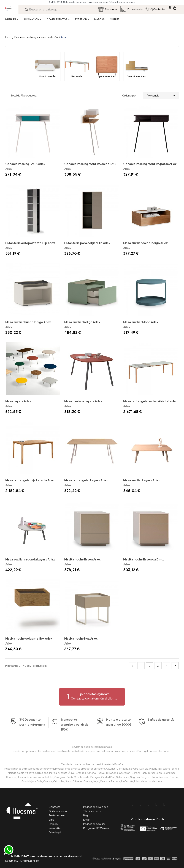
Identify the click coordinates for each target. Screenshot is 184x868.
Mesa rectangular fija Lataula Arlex (30, 480)
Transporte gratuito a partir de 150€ (75, 717)
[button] (92, 697)
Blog (52, 820)
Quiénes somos (58, 811)
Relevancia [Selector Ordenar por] (161, 95)
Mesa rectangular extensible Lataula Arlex (149, 401)
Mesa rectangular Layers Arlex (86, 480)
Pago (86, 815)
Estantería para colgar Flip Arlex (87, 243)
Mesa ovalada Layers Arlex (83, 401)
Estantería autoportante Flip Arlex (30, 243)
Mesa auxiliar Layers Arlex (142, 480)
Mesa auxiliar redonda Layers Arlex (30, 559)
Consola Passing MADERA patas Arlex (150, 164)
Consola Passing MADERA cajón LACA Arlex (91, 164)
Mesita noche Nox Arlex (81, 638)
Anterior (132, 666)
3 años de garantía (161, 727)
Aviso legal (55, 832)
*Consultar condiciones (122, 2)
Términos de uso (93, 811)
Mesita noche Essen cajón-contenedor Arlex (143, 560)
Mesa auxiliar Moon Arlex (141, 322)
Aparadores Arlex (107, 76)
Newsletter (55, 828)
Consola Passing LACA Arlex (25, 164)
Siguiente (175, 666)
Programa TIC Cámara (96, 828)
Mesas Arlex (77, 76)
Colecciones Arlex (136, 76)
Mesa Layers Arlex (18, 401)
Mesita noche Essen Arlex (82, 559)
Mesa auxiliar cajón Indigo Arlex (145, 243)
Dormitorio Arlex (48, 76)
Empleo (53, 824)
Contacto (55, 807)
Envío (86, 820)
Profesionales (57, 815)
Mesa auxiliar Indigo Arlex (82, 322)
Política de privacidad (96, 807)
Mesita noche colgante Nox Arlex (29, 638)
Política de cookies (94, 824)
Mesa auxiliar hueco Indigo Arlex (28, 322)
